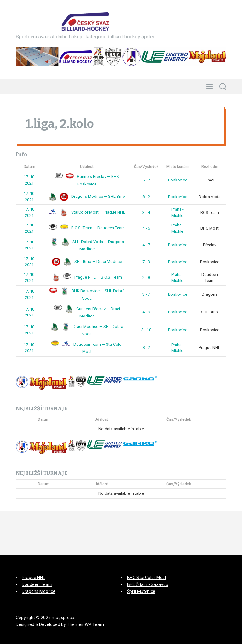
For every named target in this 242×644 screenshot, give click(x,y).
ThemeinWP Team (85, 624)
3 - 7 (146, 294)
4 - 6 (146, 228)
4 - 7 (146, 245)
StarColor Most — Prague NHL (87, 212)
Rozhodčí (210, 167)
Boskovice (178, 180)
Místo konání (178, 167)
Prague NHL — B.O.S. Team (87, 277)
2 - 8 (146, 278)
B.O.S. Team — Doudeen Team (87, 228)
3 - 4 (146, 212)
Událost (87, 167)
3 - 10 (146, 330)
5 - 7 (146, 180)
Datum (29, 167)
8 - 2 (146, 197)
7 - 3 (146, 262)
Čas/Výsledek (146, 167)
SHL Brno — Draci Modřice (87, 262)
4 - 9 (146, 312)
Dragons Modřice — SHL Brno (87, 196)
